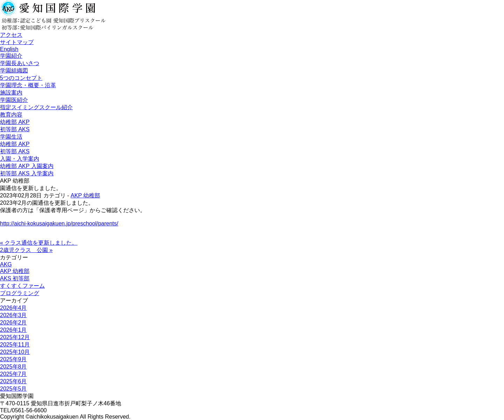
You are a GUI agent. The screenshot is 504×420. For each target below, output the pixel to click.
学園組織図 (14, 71)
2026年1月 (13, 330)
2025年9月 (13, 359)
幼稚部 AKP (15, 122)
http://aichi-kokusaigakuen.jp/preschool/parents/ (59, 223)
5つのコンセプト (21, 78)
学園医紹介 (14, 100)
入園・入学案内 (20, 159)
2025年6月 (13, 381)
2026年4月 (13, 308)
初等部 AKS (15, 129)
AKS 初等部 (15, 278)
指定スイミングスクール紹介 (36, 107)
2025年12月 (15, 337)
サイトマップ (17, 42)
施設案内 (11, 93)
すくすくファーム (22, 286)
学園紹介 (11, 56)
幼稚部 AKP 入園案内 (27, 166)
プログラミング (20, 293)
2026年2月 (13, 323)
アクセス (11, 35)
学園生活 (11, 137)
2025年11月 (15, 345)
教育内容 (11, 115)
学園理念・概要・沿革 (28, 85)
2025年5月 (13, 389)
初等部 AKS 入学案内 (27, 173)
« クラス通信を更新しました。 (39, 243)
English (9, 49)
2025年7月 (13, 374)
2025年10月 (15, 352)
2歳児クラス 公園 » (26, 250)
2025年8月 (13, 367)
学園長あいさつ (20, 63)
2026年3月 (13, 315)
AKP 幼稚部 (85, 195)
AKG (6, 264)
